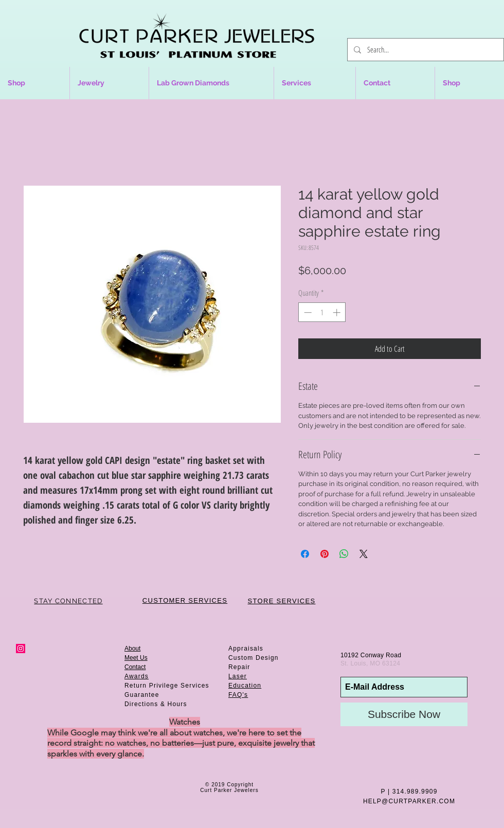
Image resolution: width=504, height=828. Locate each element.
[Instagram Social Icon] (21, 649)
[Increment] (338, 312)
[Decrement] (307, 312)
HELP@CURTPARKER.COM (409, 801)
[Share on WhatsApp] (344, 554)
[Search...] (425, 50)
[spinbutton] (322, 312)
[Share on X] (364, 554)
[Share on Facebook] (305, 554)
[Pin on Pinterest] (325, 554)
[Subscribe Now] (404, 714)
